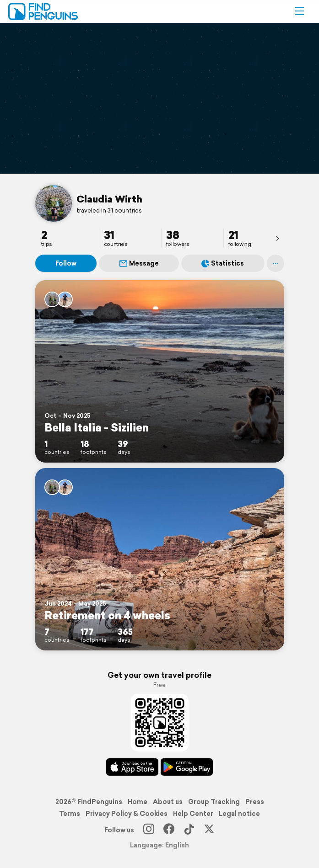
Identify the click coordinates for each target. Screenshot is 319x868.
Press (255, 802)
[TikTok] (189, 830)
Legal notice (239, 814)
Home (138, 802)
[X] (209, 830)
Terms (70, 814)
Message (139, 263)
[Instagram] (149, 830)
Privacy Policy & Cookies (127, 814)
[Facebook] (169, 830)
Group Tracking (214, 802)
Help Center (193, 814)
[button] (299, 11)
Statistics (223, 263)
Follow (66, 263)
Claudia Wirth (109, 199)
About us (168, 802)
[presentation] (277, 238)
